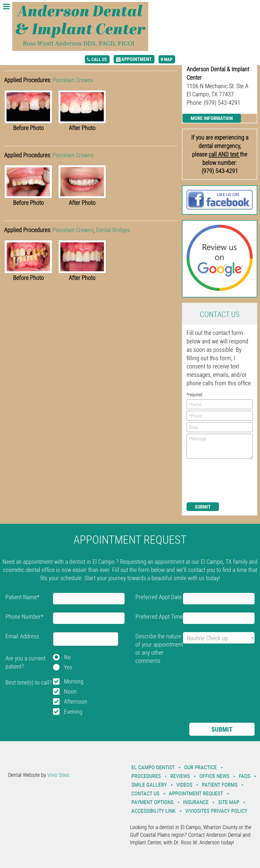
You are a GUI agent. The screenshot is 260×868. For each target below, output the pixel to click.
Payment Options (152, 802)
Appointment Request (196, 793)
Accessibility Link (154, 811)
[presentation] (209, 480)
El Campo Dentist (153, 767)
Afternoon (76, 701)
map (168, 59)
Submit (203, 507)
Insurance (196, 802)
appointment (137, 59)
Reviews (180, 776)
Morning (74, 681)
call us (99, 59)
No (67, 657)
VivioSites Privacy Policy (216, 811)
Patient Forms (220, 785)
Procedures (146, 776)
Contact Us (145, 793)
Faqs (244, 776)
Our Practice (200, 767)
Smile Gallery (149, 785)
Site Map (229, 802)
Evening (73, 711)
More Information (212, 118)
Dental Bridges (113, 230)
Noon (70, 691)
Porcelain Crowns (73, 80)
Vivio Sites (58, 775)
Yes (68, 667)
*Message (220, 446)
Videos (184, 785)
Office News (214, 776)
